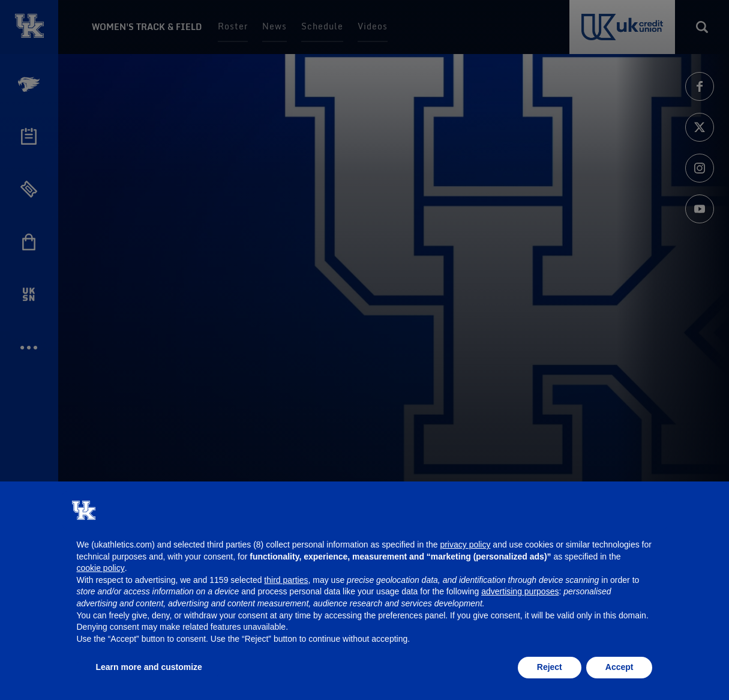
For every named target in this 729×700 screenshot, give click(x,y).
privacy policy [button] (465, 545)
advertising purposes (520, 591)
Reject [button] (550, 667)
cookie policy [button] (101, 568)
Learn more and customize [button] (149, 667)
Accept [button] (619, 667)
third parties (286, 580)
